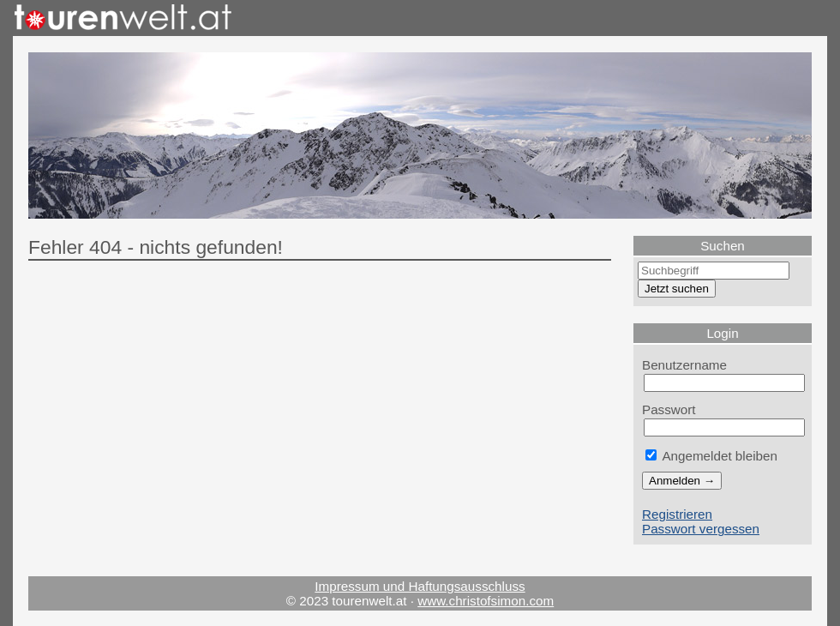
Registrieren (677, 514)
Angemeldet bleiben (711, 456)
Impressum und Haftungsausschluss (420, 586)
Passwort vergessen (701, 529)
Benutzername (684, 365)
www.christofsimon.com (486, 601)
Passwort (669, 409)
